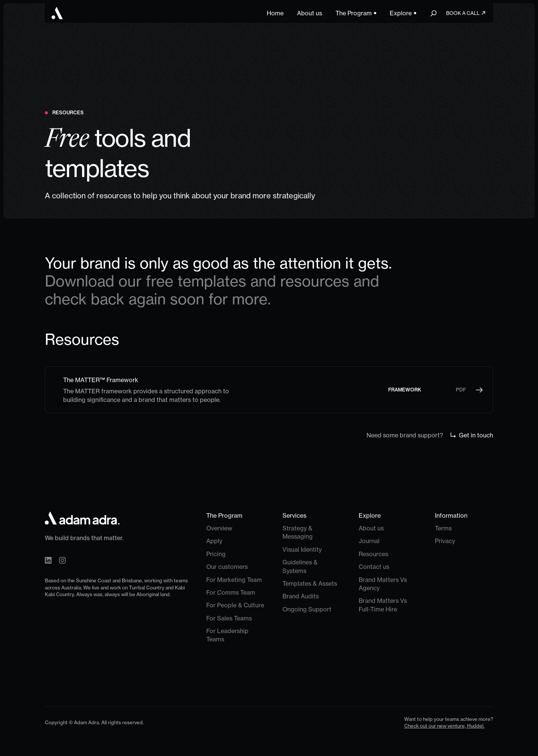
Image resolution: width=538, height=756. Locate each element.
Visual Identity (302, 549)
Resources (373, 554)
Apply (214, 541)
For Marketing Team (234, 580)
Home (275, 13)
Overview (219, 528)
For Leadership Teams (227, 635)
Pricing (216, 554)
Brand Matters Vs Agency (383, 584)
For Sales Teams (229, 618)
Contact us (374, 567)
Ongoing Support (307, 609)
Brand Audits (301, 597)
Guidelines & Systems (300, 567)
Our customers (227, 567)
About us (310, 13)
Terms (443, 528)
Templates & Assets (310, 583)
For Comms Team (231, 592)
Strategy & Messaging (298, 532)
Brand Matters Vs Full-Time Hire (383, 605)
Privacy (445, 541)
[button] (356, 13)
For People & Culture (235, 605)
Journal (369, 541)
